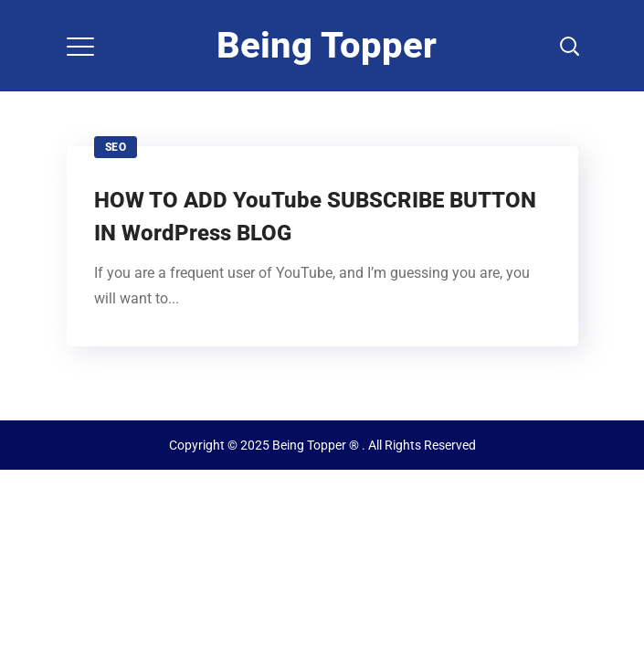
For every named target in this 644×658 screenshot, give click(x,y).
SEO (116, 147)
